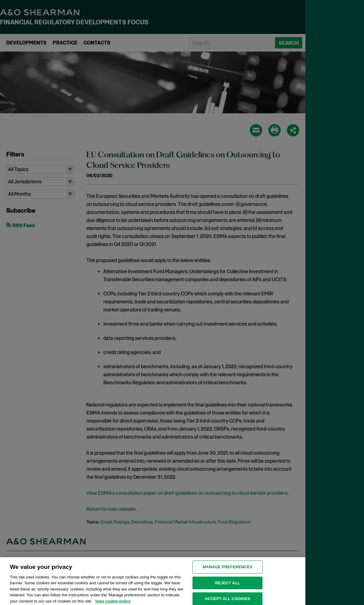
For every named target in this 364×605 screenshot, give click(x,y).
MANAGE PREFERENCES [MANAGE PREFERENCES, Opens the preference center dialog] (228, 571)
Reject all (228, 587)
